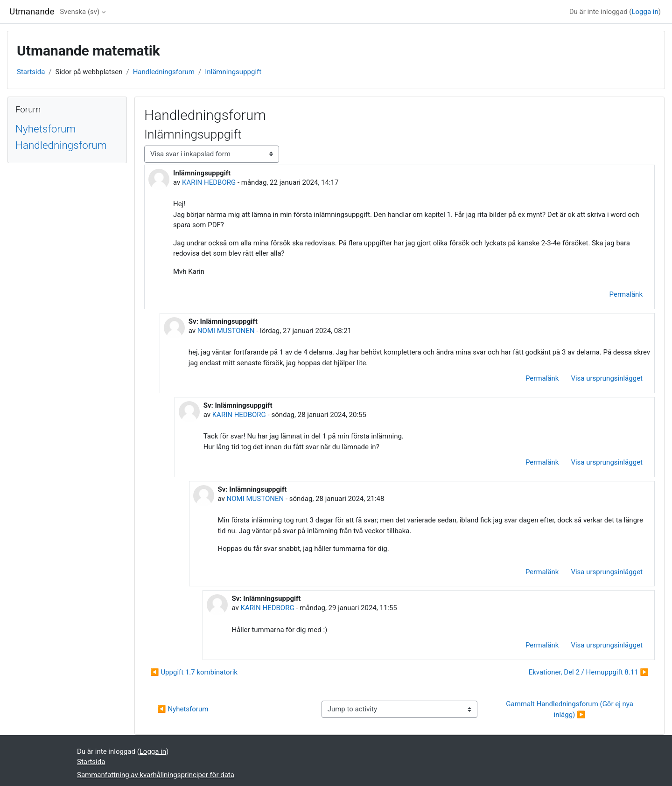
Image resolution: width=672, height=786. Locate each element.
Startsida (31, 72)
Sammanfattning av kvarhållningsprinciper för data (156, 775)
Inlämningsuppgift (233, 72)
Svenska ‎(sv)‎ (80, 12)
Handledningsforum (164, 72)
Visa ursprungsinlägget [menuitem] (607, 378)
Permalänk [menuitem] (626, 294)
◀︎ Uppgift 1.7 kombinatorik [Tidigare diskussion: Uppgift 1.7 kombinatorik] (194, 672)
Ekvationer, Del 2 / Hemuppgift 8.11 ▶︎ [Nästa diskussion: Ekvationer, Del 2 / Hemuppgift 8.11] (589, 672)
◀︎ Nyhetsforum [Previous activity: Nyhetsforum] (183, 709)
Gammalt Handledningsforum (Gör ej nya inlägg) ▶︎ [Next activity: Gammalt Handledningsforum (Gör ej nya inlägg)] (570, 709)
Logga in (645, 12)
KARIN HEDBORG (209, 182)
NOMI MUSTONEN (226, 331)
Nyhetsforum (45, 129)
